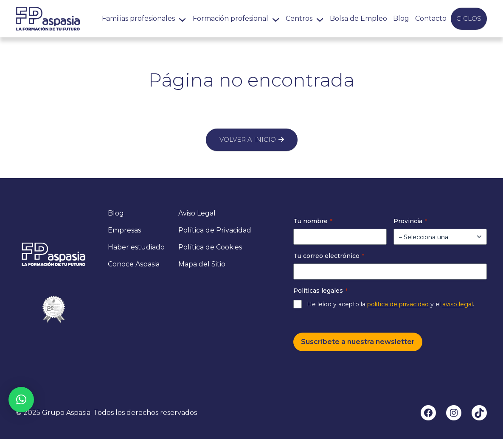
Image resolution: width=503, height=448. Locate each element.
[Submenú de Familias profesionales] (182, 18)
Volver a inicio (248, 139)
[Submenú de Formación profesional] (276, 18)
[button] (21, 400)
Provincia (410, 221)
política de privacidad (398, 304)
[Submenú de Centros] (320, 18)
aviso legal (458, 304)
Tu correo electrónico (329, 256)
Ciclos (469, 18)
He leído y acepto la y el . (391, 304)
